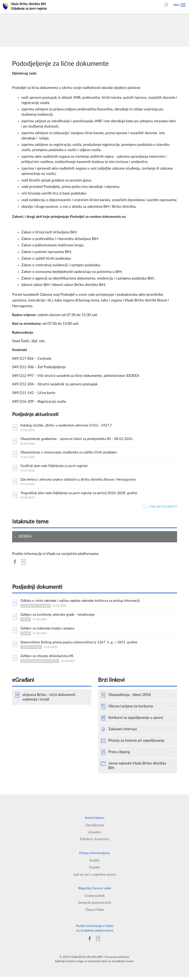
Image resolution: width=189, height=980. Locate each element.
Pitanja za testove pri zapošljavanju (133, 744)
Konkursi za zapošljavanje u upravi (132, 721)
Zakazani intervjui (119, 732)
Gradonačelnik (95, 899)
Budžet (94, 864)
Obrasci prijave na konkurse (127, 710)
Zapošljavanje (95, 828)
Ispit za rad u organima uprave (95, 878)
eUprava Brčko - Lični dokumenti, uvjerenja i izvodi (45, 700)
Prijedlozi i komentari (94, 842)
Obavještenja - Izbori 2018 (126, 698)
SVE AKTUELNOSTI (160, 508)
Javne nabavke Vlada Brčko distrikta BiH (133, 769)
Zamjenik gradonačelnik (95, 906)
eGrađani (94, 835)
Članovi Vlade (95, 913)
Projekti (94, 871)
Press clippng (115, 755)
